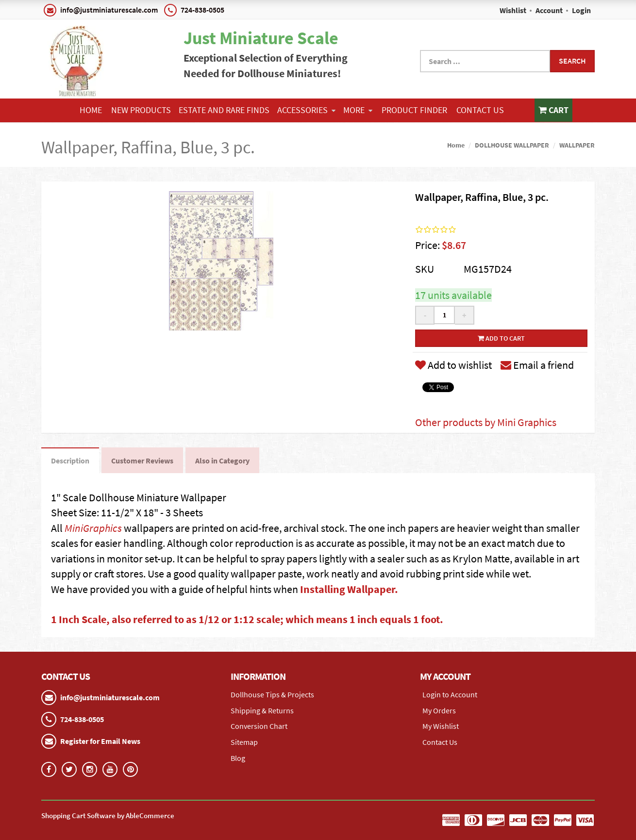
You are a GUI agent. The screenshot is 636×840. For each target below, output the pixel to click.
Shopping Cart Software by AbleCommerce (108, 815)
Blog (238, 758)
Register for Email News (100, 741)
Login (581, 10)
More (358, 110)
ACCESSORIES (306, 110)
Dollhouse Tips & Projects (272, 694)
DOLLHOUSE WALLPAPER (512, 145)
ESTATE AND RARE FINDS (224, 110)
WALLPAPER (577, 145)
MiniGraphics (93, 528)
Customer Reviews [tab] (142, 461)
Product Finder (414, 110)
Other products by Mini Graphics (486, 422)
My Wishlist (441, 726)
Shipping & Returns (262, 710)
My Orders (439, 710)
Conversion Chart (259, 726)
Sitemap (244, 742)
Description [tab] (70, 461)
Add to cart (501, 338)
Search (572, 61)
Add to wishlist (453, 365)
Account (549, 10)
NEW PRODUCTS (141, 110)
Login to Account (450, 694)
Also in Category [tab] (222, 461)
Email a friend (537, 365)
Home (91, 110)
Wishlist (513, 10)
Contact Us (480, 110)
